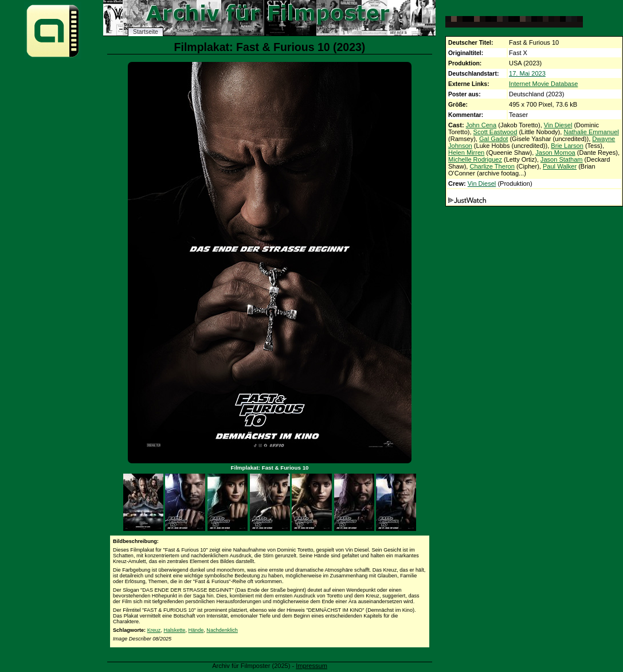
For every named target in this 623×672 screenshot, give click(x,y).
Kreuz (154, 630)
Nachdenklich (222, 630)
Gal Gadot (493, 139)
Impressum (311, 666)
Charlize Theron (492, 166)
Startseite (146, 32)
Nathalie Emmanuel (591, 132)
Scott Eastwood (495, 132)
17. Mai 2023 (527, 73)
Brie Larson (567, 146)
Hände (196, 630)
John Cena (481, 125)
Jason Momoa (555, 153)
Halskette (174, 630)
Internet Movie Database (543, 84)
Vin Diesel (558, 125)
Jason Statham (562, 159)
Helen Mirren (466, 153)
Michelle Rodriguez (475, 159)
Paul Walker (560, 166)
